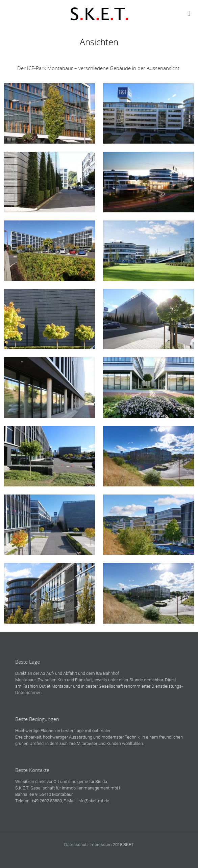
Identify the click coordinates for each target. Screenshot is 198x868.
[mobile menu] (189, 13)
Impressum (101, 845)
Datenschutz (76, 845)
